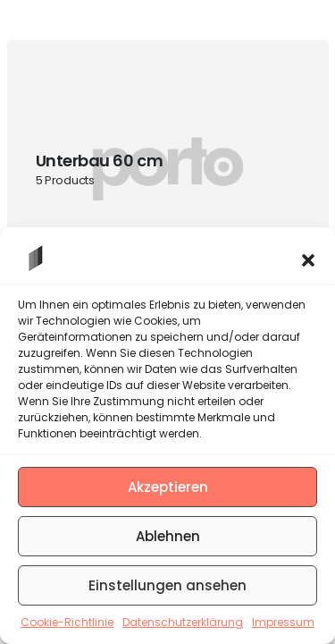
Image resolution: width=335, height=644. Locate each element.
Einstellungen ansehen (167, 585)
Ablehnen (168, 536)
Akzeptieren (168, 487)
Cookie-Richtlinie (67, 622)
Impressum (283, 622)
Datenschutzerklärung (183, 622)
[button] (308, 258)
